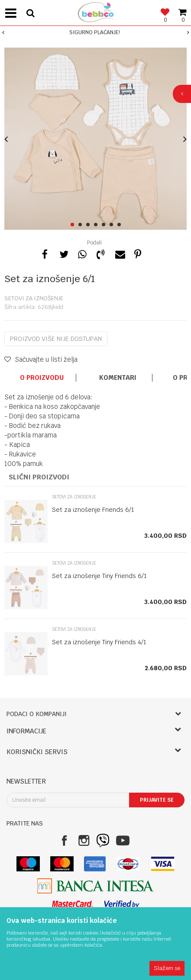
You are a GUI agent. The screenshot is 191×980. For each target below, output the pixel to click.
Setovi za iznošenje (34, 298)
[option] (95, 32)
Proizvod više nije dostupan (56, 339)
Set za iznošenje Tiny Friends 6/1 (99, 576)
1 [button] (74, 225)
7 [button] (121, 225)
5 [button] (105, 225)
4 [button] (97, 225)
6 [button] (113, 225)
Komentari (118, 378)
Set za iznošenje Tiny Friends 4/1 (99, 642)
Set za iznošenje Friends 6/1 (93, 510)
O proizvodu (42, 378)
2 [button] (82, 225)
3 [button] (89, 225)
